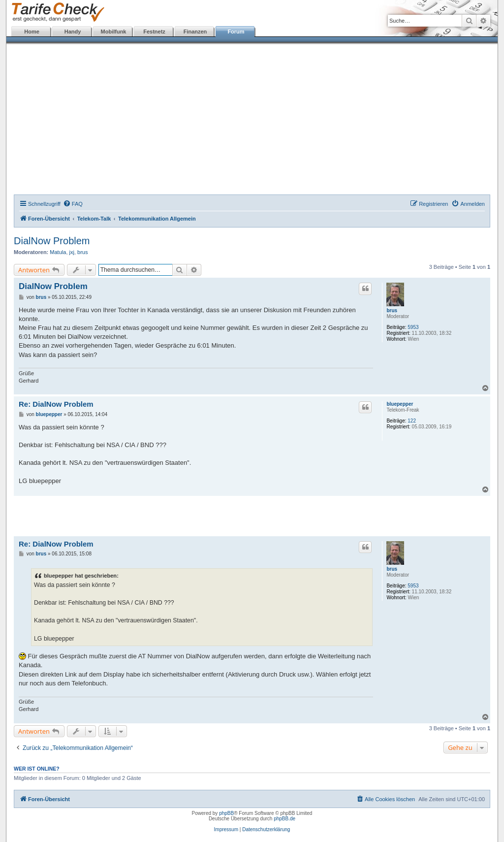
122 (412, 421)
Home (32, 32)
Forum (236, 32)
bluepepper (400, 404)
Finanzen (195, 32)
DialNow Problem (52, 241)
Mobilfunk (114, 32)
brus (82, 252)
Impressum (226, 829)
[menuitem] (73, 204)
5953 (413, 327)
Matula (58, 252)
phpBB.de (284, 819)
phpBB (226, 813)
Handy (73, 32)
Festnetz (154, 32)
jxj (72, 252)
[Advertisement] (252, 121)
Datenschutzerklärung (266, 829)
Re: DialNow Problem (56, 404)
